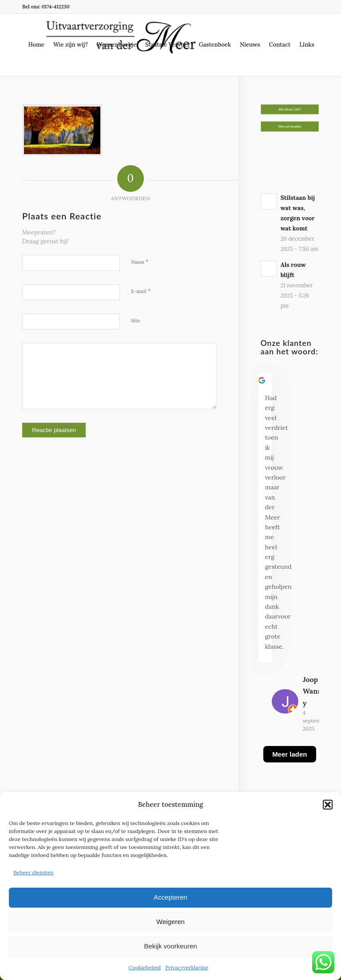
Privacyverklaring (187, 967)
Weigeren (170, 922)
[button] (328, 805)
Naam (140, 262)
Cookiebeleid (145, 967)
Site (136, 321)
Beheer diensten (34, 872)
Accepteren (170, 897)
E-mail (141, 291)
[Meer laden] (289, 765)
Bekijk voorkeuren (170, 946)
